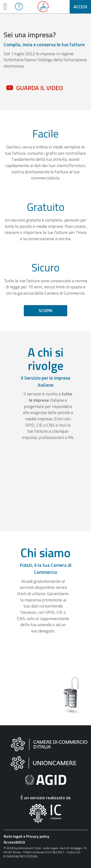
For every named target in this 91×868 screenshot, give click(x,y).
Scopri (45, 311)
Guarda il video (40, 88)
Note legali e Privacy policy (26, 836)
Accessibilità (14, 842)
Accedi (80, 7)
